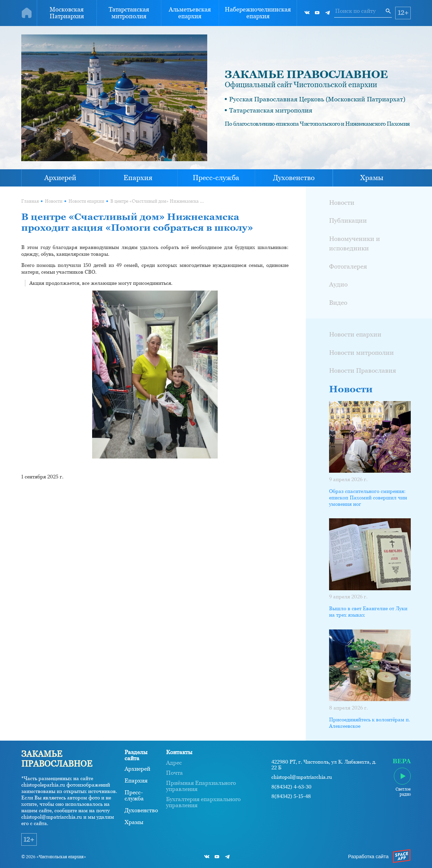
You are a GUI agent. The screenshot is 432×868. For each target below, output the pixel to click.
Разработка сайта (368, 857)
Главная (30, 201)
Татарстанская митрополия (129, 13)
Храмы (372, 178)
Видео (338, 302)
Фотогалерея (348, 266)
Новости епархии (86, 201)
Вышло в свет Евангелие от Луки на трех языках (368, 612)
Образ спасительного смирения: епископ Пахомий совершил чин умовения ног (368, 498)
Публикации (348, 220)
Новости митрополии (361, 352)
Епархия (138, 178)
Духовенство (294, 178)
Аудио (338, 284)
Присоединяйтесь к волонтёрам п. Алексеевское (370, 723)
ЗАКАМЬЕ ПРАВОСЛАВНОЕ (306, 74)
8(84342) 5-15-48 (291, 796)
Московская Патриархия (67, 13)
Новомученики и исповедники (355, 243)
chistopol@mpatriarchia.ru (302, 777)
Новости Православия (362, 370)
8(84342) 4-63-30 (291, 787)
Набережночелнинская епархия (258, 13)
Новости (54, 201)
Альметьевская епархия (190, 13)
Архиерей (60, 178)
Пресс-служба (216, 178)
